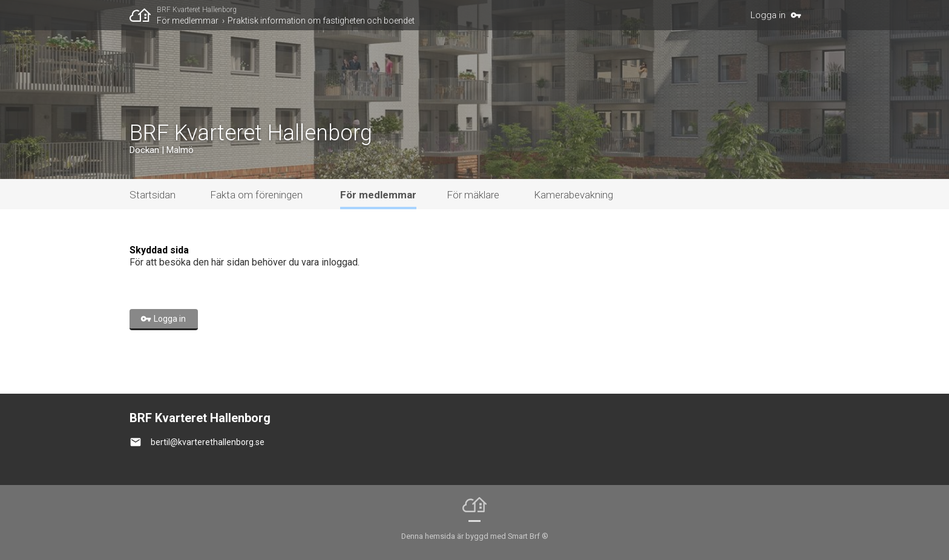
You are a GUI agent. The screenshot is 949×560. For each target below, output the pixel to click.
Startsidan (153, 195)
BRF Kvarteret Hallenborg (197, 10)
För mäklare (473, 195)
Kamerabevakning (573, 195)
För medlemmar (188, 21)
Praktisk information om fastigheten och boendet (321, 21)
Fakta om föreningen (256, 195)
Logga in (768, 15)
